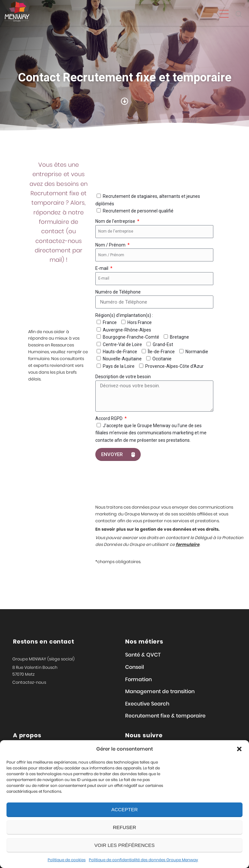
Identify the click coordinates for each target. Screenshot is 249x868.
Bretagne (179, 337)
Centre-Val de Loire (122, 344)
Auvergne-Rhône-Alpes (127, 330)
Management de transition (160, 691)
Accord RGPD (109, 418)
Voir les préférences (124, 845)
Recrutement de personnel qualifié (138, 211)
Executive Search (147, 704)
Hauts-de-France (120, 352)
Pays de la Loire (119, 366)
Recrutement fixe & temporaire (165, 716)
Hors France (140, 322)
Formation (138, 679)
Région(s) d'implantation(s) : (124, 315)
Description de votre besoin (123, 377)
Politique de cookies (67, 860)
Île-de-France (161, 352)
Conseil (135, 667)
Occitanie (162, 359)
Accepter (124, 809)
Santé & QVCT (143, 655)
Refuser (124, 827)
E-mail (102, 268)
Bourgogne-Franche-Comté (131, 337)
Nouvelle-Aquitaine (122, 359)
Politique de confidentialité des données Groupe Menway (143, 860)
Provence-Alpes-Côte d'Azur (174, 366)
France (110, 322)
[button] (239, 749)
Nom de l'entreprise (116, 221)
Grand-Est (163, 344)
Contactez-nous (29, 682)
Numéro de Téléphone (118, 292)
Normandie (197, 352)
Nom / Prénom (111, 245)
